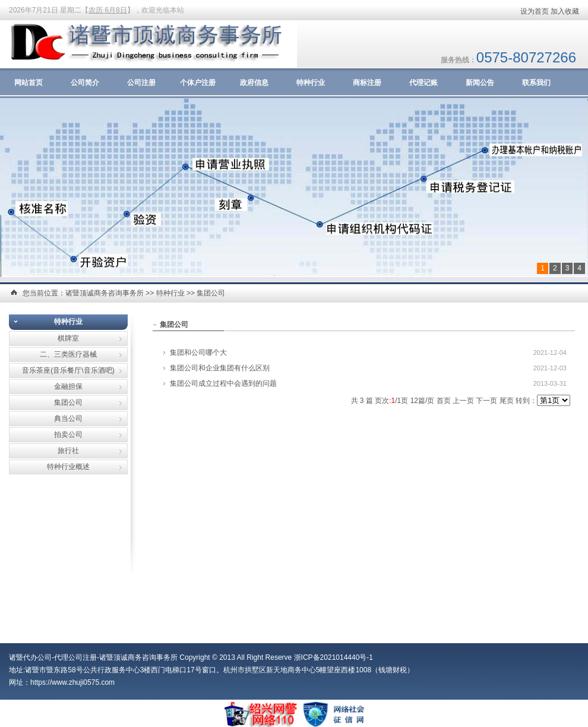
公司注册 (141, 83)
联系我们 (536, 83)
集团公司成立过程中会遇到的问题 (223, 383)
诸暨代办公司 (30, 657)
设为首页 (535, 11)
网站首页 (29, 83)
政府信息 (254, 83)
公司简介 (85, 83)
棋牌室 (68, 338)
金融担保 (68, 386)
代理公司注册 (75, 657)
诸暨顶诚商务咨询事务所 (105, 293)
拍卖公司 (68, 435)
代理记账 (423, 83)
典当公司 (68, 418)
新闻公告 (480, 83)
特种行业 (311, 83)
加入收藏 (565, 11)
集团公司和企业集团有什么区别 (220, 368)
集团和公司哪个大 (198, 353)
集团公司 (211, 293)
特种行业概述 (68, 467)
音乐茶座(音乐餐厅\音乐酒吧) (68, 370)
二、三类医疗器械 (68, 354)
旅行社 (68, 451)
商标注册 (367, 83)
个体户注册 (198, 83)
